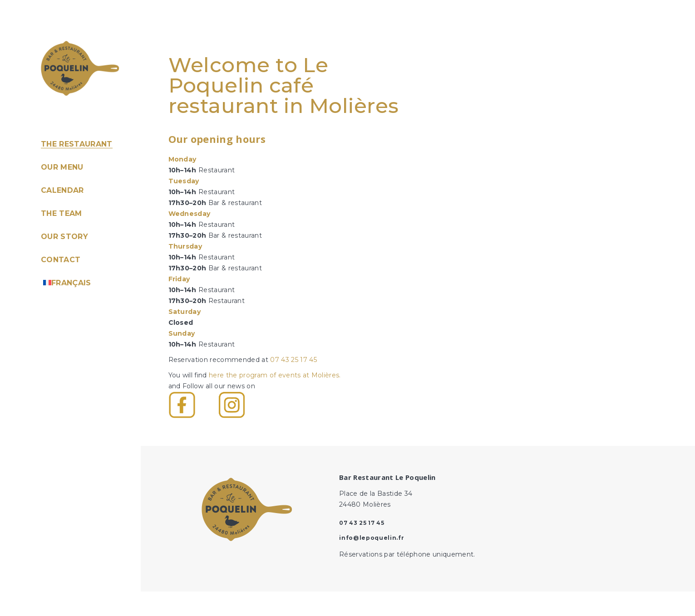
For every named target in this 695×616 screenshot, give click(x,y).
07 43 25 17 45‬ (293, 360)
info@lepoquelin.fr (372, 538)
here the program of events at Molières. (275, 375)
